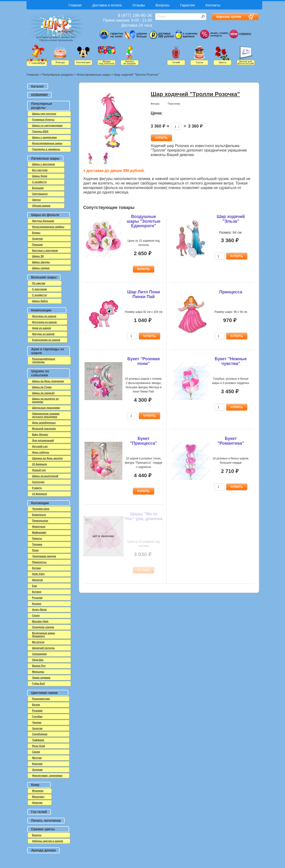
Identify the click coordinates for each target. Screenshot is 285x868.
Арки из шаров (42, 328)
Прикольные (40, 521)
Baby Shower (40, 434)
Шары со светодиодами (47, 125)
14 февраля (40, 494)
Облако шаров (41, 206)
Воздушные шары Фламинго (44, 635)
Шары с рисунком (44, 164)
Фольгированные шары (94, 75)
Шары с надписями (45, 137)
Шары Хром (40, 176)
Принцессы (39, 562)
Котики (37, 568)
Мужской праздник (44, 429)
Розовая (37, 711)
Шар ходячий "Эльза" (231, 219)
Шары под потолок (44, 114)
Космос (37, 604)
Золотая (37, 728)
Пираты (37, 538)
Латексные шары (45, 158)
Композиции (41, 310)
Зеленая (37, 770)
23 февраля (40, 464)
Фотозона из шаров (45, 322)
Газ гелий (39, 812)
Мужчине (38, 791)
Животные (39, 526)
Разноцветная (41, 699)
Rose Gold (39, 746)
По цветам (39, 283)
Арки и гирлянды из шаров (48, 351)
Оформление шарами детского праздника (46, 415)
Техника (37, 544)
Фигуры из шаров (43, 334)
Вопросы (163, 5)
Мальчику (38, 797)
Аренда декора (44, 850)
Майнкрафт (39, 532)
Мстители (38, 642)
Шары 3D (38, 256)
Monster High (40, 621)
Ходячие (38, 239)
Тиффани (38, 740)
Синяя (36, 752)
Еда (35, 586)
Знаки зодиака (41, 678)
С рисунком (40, 289)
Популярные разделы (58, 75)
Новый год (39, 470)
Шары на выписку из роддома (46, 400)
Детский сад (40, 446)
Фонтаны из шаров (44, 316)
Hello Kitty (38, 574)
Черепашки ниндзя (44, 556)
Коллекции (40, 503)
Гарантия (188, 5)
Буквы (36, 233)
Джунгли (38, 580)
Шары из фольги (45, 215)
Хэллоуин (38, 482)
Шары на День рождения (48, 381)
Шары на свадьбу (44, 393)
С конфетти (40, 295)
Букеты (37, 835)
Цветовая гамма (45, 693)
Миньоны (38, 672)
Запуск (36, 200)
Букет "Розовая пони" (144, 361)
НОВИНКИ (40, 95)
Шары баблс (40, 301)
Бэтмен (37, 592)
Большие (38, 188)
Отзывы (139, 5)
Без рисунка (40, 170)
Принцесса (231, 292)
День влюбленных (44, 423)
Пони (36, 550)
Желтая (37, 758)
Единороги (39, 515)
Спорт (36, 615)
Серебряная (40, 734)
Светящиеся (40, 194)
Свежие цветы (43, 829)
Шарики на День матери (47, 458)
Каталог (38, 86)
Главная (75, 5)
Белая (36, 705)
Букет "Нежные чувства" (231, 361)
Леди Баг (38, 660)
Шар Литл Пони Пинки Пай (144, 294)
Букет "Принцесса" (143, 441)
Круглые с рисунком (45, 250)
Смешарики (40, 654)
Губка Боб (39, 683)
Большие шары (44, 277)
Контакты (213, 5)
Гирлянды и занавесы (46, 149)
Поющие (38, 245)
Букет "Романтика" (231, 441)
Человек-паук (41, 509)
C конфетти (40, 182)
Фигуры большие (43, 221)
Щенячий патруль (44, 648)
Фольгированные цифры (48, 227)
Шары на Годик (42, 387)
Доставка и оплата (107, 5)
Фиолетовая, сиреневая (47, 776)
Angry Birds (40, 609)
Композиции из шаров (46, 340)
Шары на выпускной (45, 476)
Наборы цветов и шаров (48, 841)
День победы (41, 452)
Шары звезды (41, 262)
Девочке (37, 803)
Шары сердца (41, 268)
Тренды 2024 (40, 131)
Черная (37, 722)
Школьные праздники (46, 408)
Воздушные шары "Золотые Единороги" (144, 221)
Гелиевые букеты (43, 120)
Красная (37, 764)
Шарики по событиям (40, 373)
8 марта (37, 488)
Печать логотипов (46, 821)
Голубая (37, 716)
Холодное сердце (43, 627)
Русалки (37, 598)
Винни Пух (39, 666)
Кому (35, 785)
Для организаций (43, 440)
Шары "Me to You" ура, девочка (144, 516)
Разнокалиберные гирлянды (44, 360)
